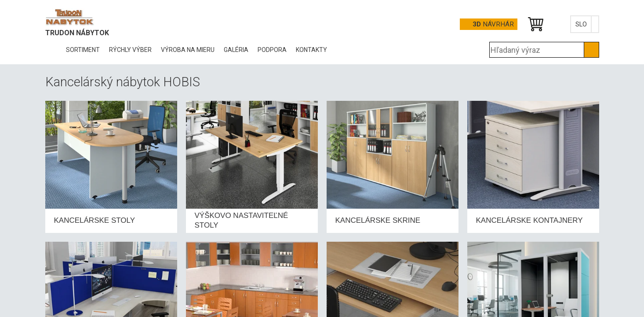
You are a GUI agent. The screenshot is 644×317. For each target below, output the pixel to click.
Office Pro (89, 17)
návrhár (493, 24)
